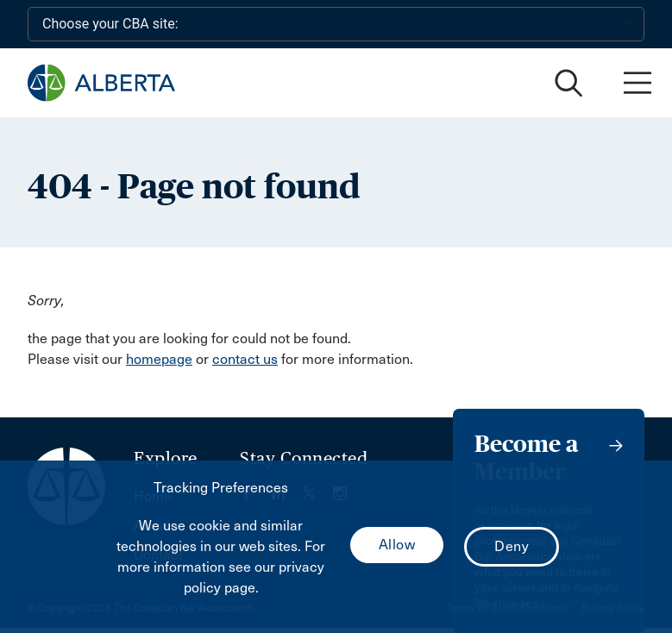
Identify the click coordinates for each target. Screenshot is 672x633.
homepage (159, 359)
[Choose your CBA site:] (336, 24)
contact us (245, 359)
